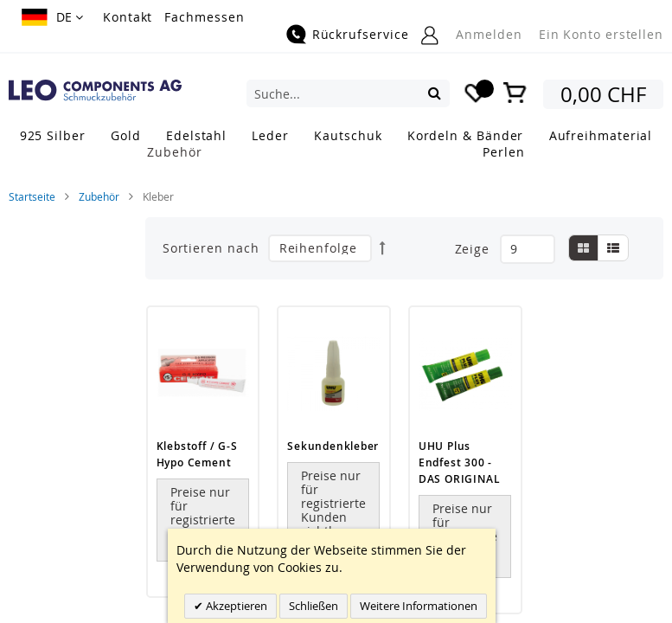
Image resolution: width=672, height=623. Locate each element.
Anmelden (489, 34)
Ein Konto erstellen (601, 34)
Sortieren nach (211, 248)
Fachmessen (204, 17)
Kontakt (128, 17)
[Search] (435, 93)
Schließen (314, 606)
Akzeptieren (235, 606)
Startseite (32, 196)
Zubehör (99, 196)
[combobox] (348, 93)
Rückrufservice (361, 34)
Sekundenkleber (333, 446)
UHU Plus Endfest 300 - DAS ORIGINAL (459, 462)
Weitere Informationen (419, 606)
